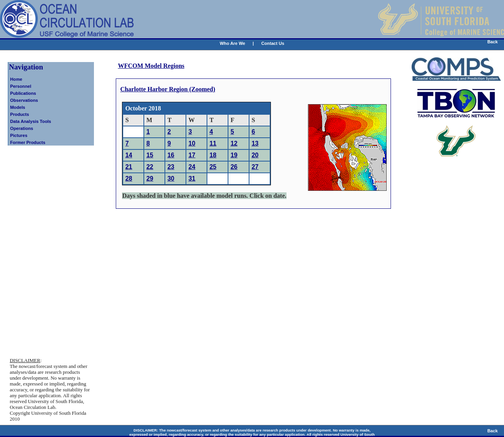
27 (255, 167)
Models (18, 107)
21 (129, 167)
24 (192, 167)
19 (234, 155)
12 (234, 143)
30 (171, 179)
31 (192, 179)
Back (493, 42)
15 (150, 155)
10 (192, 143)
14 (129, 155)
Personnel (21, 86)
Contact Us (273, 43)
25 (213, 167)
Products (20, 114)
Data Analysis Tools (31, 121)
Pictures (19, 135)
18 (213, 155)
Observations (24, 100)
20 (255, 155)
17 (192, 155)
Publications (23, 93)
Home (16, 79)
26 (234, 167)
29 (150, 179)
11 (213, 143)
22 (150, 167)
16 (171, 155)
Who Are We (233, 43)
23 (171, 167)
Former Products (28, 142)
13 (255, 143)
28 (129, 179)
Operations (22, 128)
